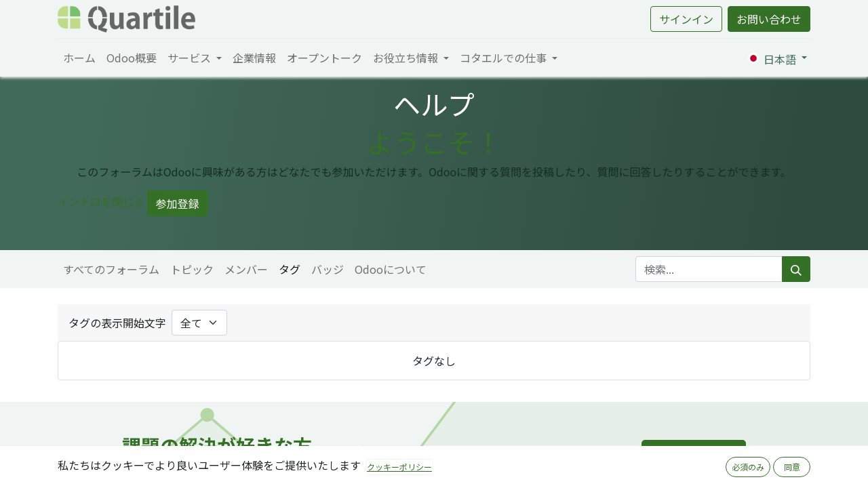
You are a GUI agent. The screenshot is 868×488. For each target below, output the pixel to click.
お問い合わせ (769, 19)
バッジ (328, 269)
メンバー (246, 269)
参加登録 (178, 203)
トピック (192, 269)
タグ (290, 269)
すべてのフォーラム (111, 269)
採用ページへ (694, 456)
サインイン (686, 19)
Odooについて (391, 269)
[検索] (796, 269)
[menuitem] (79, 58)
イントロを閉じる (101, 201)
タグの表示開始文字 (117, 323)
